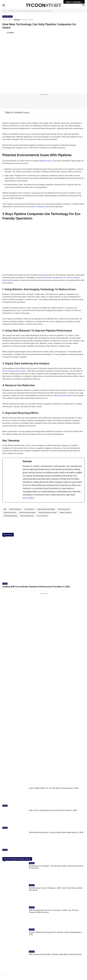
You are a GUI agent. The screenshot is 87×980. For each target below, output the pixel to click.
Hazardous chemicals (10, 512)
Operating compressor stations (48, 512)
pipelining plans (46, 161)
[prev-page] (4, 975)
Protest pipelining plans (11, 516)
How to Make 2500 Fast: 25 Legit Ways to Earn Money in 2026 (54, 788)
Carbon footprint (29, 509)
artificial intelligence (15, 509)
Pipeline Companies (66, 512)
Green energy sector (64, 509)
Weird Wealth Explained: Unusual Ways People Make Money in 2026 (56, 832)
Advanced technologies (63, 395)
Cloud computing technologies (46, 509)
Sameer (11, 33)
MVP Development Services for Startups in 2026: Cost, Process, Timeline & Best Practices (54, 911)
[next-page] (8, 975)
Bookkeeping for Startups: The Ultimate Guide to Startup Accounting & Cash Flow (56, 867)
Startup (32, 863)
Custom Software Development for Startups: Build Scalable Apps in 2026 (56, 933)
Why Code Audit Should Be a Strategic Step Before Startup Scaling (55, 954)
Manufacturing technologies (27, 512)
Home (4, 11)
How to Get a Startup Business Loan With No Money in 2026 (53, 810)
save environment (42, 516)
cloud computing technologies (14, 371)
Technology (11, 11)
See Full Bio (28, 498)
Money (5, 584)
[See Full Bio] (35, 498)
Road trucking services (27, 516)
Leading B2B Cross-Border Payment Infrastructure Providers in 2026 (36, 587)
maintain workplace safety (39, 206)
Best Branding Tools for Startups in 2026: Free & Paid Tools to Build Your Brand (56, 889)
